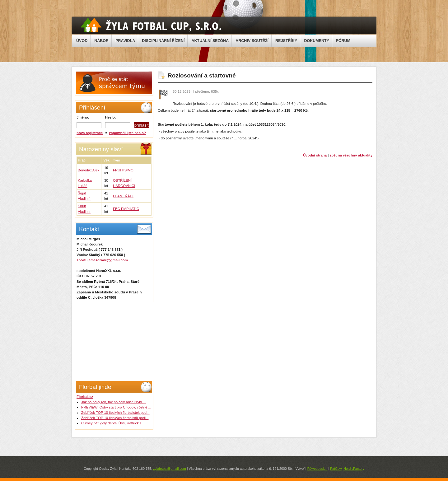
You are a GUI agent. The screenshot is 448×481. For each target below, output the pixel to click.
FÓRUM (343, 41)
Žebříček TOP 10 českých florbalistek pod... (115, 413)
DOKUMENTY (317, 41)
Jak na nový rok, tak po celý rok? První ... (114, 402)
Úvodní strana (315, 155)
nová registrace (90, 133)
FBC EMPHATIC (126, 209)
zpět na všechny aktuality (351, 155)
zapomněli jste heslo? (128, 133)
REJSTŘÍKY (286, 41)
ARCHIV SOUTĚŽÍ (252, 41)
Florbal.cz (85, 397)
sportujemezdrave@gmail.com (102, 260)
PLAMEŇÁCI (123, 196)
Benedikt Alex (89, 170)
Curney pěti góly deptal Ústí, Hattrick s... (113, 423)
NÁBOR (101, 41)
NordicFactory (354, 469)
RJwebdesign (317, 469)
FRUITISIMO (123, 170)
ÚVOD (82, 41)
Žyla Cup (151, 25)
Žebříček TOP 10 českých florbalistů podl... (115, 418)
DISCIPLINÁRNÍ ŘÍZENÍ (163, 41)
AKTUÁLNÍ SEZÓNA (210, 41)
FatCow (336, 469)
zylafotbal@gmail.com (170, 469)
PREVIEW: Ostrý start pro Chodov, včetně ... (116, 407)
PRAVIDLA (125, 41)
